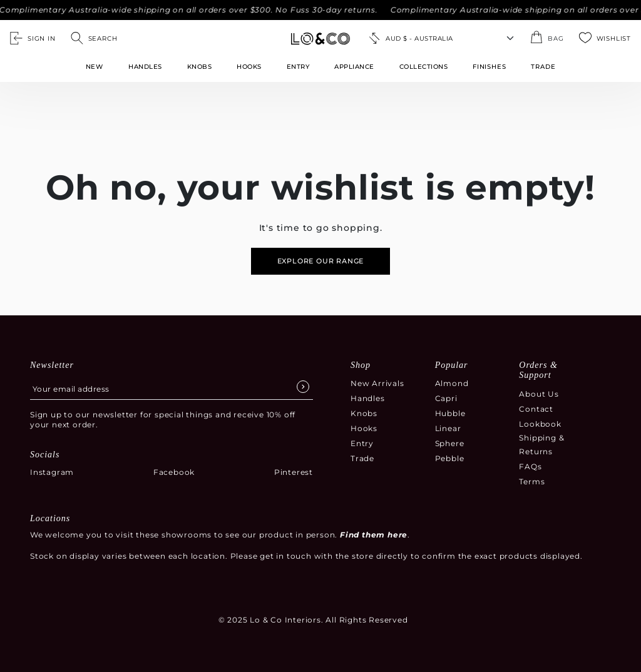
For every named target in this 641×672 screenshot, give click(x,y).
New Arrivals (377, 383)
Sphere (450, 443)
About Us (539, 394)
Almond (452, 383)
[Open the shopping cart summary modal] (547, 38)
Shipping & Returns (541, 445)
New (95, 67)
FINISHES (489, 67)
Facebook (174, 472)
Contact (536, 409)
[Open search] (94, 38)
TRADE (543, 67)
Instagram (52, 472)
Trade (362, 458)
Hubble (450, 413)
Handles (145, 67)
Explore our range (321, 261)
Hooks (249, 67)
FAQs (530, 466)
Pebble (450, 458)
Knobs (200, 67)
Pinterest (294, 472)
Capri (446, 398)
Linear (448, 428)
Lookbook (540, 424)
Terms (532, 481)
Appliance (354, 67)
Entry (298, 67)
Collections (424, 67)
